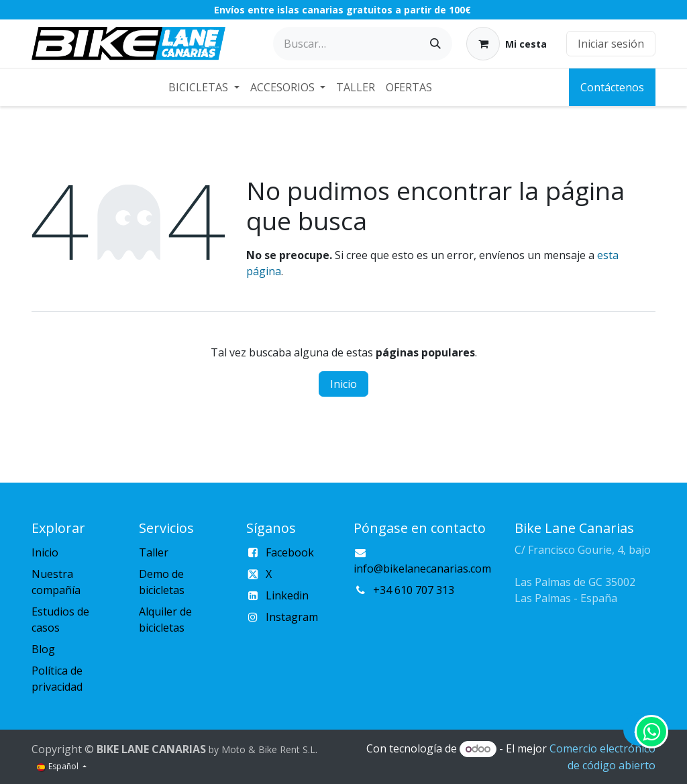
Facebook (290, 552)
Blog (43, 649)
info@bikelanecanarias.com (422, 569)
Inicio (343, 384)
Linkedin (287, 595)
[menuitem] (204, 87)
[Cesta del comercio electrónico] (507, 44)
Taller (154, 552)
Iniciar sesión (611, 44)
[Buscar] (435, 44)
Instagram (292, 617)
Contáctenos (612, 87)
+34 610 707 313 (414, 590)
